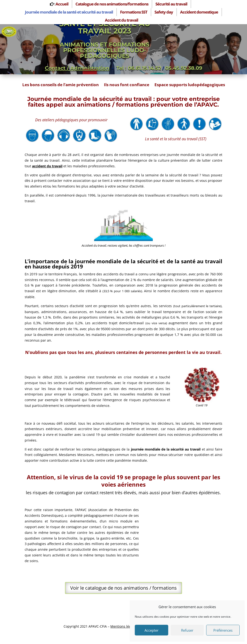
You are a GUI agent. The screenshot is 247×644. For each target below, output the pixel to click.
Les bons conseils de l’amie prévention (61, 85)
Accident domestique (199, 12)
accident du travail (47, 166)
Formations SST (134, 12)
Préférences (223, 630)
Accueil (62, 4)
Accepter (151, 630)
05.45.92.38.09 (184, 68)
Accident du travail (121, 20)
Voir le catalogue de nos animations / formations (123, 588)
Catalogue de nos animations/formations (112, 4)
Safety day (164, 12)
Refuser (187, 630)
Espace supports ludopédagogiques (190, 85)
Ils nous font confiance (127, 85)
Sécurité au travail (171, 4)
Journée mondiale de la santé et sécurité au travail (69, 12)
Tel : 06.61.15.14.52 (139, 68)
